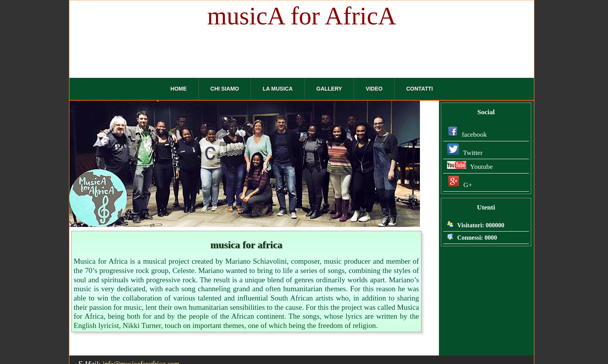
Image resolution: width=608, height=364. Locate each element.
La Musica (277, 89)
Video (374, 89)
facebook (466, 134)
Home (179, 89)
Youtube (469, 167)
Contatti (420, 89)
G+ (459, 185)
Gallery (329, 89)
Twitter (464, 153)
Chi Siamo (225, 89)
